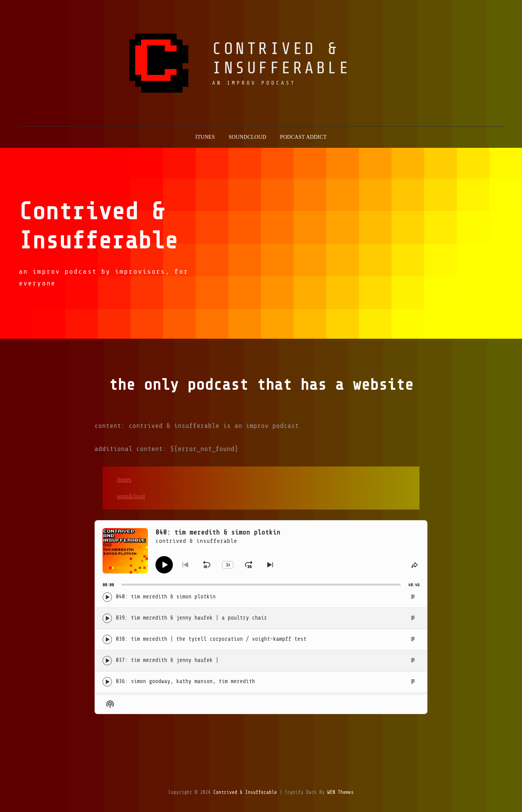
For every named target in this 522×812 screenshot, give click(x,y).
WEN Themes (340, 792)
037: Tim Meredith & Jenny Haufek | (167, 660)
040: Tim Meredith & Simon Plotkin (166, 597)
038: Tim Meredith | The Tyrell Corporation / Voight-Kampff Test (211, 639)
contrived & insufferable (281, 58)
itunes (205, 137)
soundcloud (247, 137)
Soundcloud (131, 496)
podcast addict (303, 137)
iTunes (124, 480)
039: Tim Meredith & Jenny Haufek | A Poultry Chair (191, 618)
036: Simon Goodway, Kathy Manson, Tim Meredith (185, 681)
